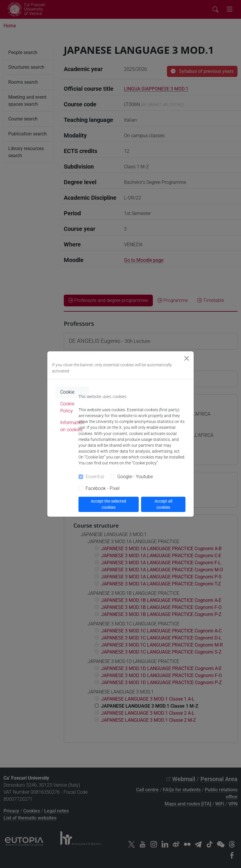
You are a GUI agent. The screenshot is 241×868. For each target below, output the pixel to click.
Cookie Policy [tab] (67, 407)
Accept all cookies (163, 504)
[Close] (187, 358)
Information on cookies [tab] (72, 426)
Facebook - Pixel (103, 488)
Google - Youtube (135, 477)
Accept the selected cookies (108, 504)
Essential (95, 477)
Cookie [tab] (67, 392)
